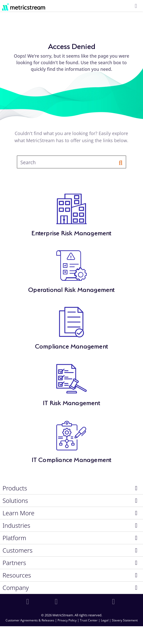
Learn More (19, 513)
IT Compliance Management (72, 459)
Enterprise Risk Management (71, 232)
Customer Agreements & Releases (30, 620)
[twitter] (86, 602)
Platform (14, 538)
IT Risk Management (71, 402)
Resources (17, 575)
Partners (14, 563)
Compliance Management (71, 345)
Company (16, 588)
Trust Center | (90, 620)
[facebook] (57, 602)
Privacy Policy (67, 620)
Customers (17, 550)
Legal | (106, 620)
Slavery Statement (125, 620)
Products (15, 488)
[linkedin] (29, 602)
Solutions (15, 501)
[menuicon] (136, 6)
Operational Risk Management (71, 289)
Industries (16, 525)
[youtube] (114, 602)
